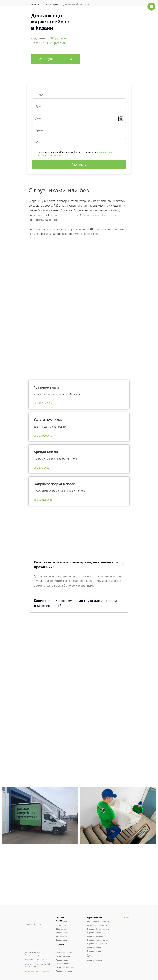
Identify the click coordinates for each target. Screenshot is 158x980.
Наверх (127, 917)
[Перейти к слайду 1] (79, 75)
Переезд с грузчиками (65, 971)
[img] (31, 930)
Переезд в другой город (65, 967)
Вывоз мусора (61, 940)
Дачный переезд (62, 949)
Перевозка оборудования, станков (97, 956)
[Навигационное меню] (151, 7)
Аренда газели (46, 452)
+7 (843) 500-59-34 (34, 924)
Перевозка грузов (94, 951)
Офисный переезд (63, 964)
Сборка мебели (62, 929)
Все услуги (51, 4)
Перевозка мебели (94, 933)
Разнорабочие (62, 936)
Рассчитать (79, 164)
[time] (79, 130)
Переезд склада (62, 960)
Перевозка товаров (95, 960)
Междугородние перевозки (98, 925)
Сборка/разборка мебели (54, 484)
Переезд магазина (63, 956)
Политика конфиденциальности (38, 971)
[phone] (79, 143)
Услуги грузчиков (48, 420)
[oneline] (79, 94)
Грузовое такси (46, 387)
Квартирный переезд (64, 952)
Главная (34, 4)
